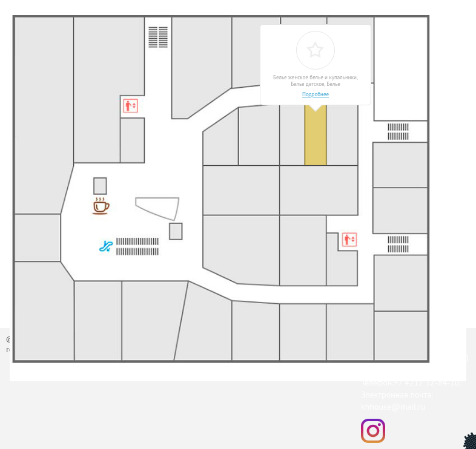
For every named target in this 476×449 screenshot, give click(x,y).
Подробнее (316, 94)
